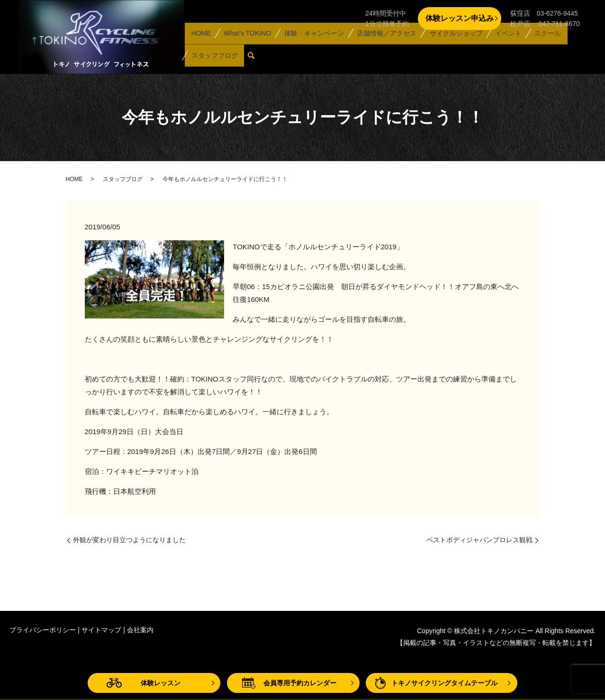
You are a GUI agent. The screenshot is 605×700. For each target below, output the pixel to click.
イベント (501, 44)
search (254, 59)
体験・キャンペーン (310, 44)
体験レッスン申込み (460, 18)
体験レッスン (161, 683)
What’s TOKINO (245, 44)
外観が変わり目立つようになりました (129, 540)
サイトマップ (101, 630)
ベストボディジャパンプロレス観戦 (479, 540)
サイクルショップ (451, 44)
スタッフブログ (214, 59)
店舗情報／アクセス (382, 44)
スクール (539, 44)
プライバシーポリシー (43, 630)
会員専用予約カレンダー (300, 683)
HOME (200, 44)
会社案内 (140, 630)
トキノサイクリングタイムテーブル (444, 683)
